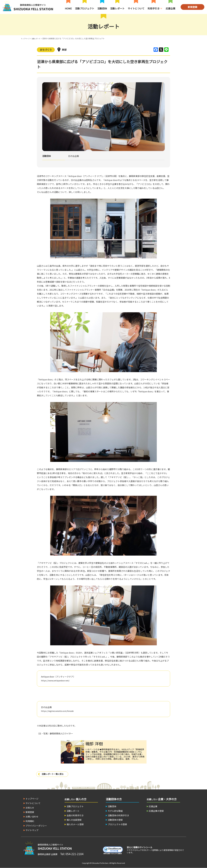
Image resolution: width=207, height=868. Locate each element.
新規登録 (192, 7)
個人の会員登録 (74, 820)
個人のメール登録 (75, 824)
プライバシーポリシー (36, 826)
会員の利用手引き (75, 815)
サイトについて (136, 8)
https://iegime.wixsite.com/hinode (58, 711)
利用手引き (154, 8)
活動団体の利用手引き (118, 815)
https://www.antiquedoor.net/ (56, 680)
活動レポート (117, 8)
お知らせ (30, 808)
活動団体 (102, 8)
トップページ (26, 38)
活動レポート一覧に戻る (53, 774)
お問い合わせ (32, 817)
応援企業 (171, 8)
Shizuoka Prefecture (100, 863)
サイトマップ (32, 830)
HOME (68, 8)
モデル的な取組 (115, 811)
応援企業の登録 (156, 811)
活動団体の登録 (115, 820)
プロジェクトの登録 (117, 824)
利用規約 (30, 821)
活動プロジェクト (85, 8)
